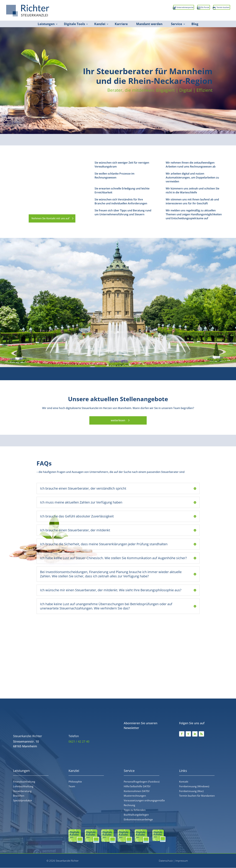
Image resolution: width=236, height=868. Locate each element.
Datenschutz (166, 861)
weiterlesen (118, 421)
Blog (195, 24)
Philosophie (75, 782)
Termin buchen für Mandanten (197, 796)
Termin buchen (218, 8)
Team (72, 786)
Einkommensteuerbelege (138, 820)
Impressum (182, 861)
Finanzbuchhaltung (24, 782)
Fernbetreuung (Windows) (194, 786)
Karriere (121, 24)
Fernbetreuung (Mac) (191, 791)
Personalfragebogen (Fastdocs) (142, 782)
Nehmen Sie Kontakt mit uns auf (49, 218)
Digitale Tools (74, 24)
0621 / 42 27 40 (79, 742)
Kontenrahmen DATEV (137, 791)
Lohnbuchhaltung (23, 786)
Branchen (19, 796)
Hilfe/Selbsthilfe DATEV (137, 786)
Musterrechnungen (135, 796)
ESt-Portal (190, 8)
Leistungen (46, 24)
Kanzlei (100, 24)
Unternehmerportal (159, 8)
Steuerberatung (22, 791)
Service (177, 24)
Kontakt (184, 782)
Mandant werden (149, 24)
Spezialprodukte (23, 801)
